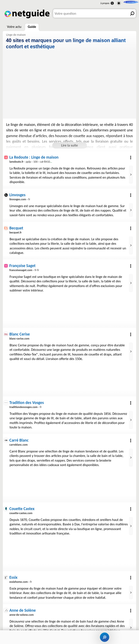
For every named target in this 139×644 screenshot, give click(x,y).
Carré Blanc (19, 441)
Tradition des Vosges (27, 403)
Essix (13, 578)
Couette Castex (22, 510)
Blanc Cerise (20, 334)
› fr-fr (25, 270)
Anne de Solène (23, 611)
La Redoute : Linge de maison (34, 157)
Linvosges (18, 195)
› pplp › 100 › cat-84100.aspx (34, 162)
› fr (20, 199)
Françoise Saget (23, 266)
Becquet (16, 228)
